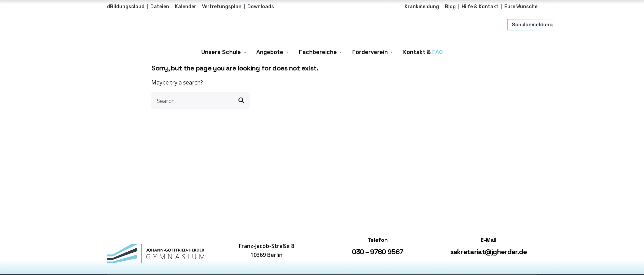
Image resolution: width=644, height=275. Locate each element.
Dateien (160, 6)
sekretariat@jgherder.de (489, 252)
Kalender (186, 6)
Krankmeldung (422, 6)
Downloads (261, 6)
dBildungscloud (126, 6)
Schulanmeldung (532, 25)
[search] (242, 101)
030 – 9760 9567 (378, 252)
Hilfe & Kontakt (480, 6)
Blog (450, 6)
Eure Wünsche (521, 6)
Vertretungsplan (222, 6)
